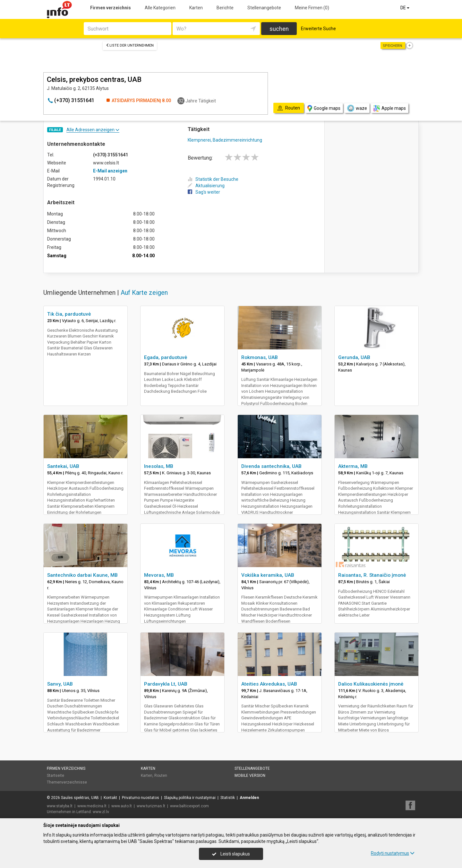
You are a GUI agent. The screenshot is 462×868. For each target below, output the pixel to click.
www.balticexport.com (189, 806)
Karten (196, 8)
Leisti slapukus (231, 854)
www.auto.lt (122, 806)
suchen (279, 29)
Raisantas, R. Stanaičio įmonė (372, 575)
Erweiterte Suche (318, 29)
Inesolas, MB (159, 466)
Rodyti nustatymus (393, 853)
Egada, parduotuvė (166, 357)
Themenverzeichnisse (67, 782)
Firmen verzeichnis (111, 8)
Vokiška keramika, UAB (268, 575)
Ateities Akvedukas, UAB (269, 684)
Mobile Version (250, 776)
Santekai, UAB (63, 466)
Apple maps (389, 108)
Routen (161, 776)
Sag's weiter (204, 192)
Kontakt (110, 798)
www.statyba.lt (60, 806)
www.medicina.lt (92, 806)
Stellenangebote (264, 8)
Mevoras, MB (159, 575)
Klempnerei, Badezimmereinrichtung (225, 140)
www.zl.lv (101, 812)
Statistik (228, 798)
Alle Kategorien (160, 8)
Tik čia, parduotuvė (69, 314)
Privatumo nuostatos (141, 798)
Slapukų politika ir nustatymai (190, 798)
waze (357, 108)
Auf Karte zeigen (144, 293)
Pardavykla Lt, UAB (166, 684)
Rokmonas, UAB (260, 357)
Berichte (225, 8)
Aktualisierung (206, 186)
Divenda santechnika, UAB (271, 466)
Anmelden (249, 798)
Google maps (324, 108)
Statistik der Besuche (213, 179)
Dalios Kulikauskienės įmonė (371, 684)
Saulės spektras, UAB (80, 798)
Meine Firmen (312, 8)
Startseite (56, 776)
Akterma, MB (353, 466)
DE (405, 8)
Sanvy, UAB (60, 684)
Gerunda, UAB (354, 357)
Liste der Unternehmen (130, 45)
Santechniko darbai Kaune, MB (82, 575)
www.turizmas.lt (151, 806)
